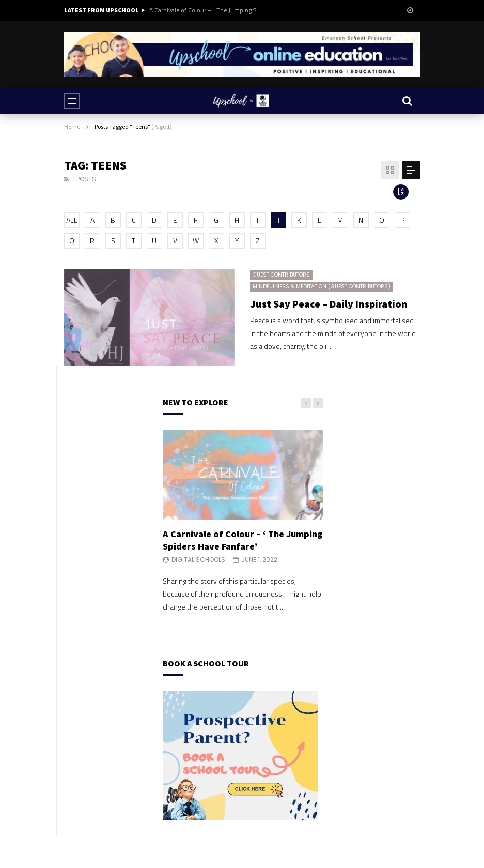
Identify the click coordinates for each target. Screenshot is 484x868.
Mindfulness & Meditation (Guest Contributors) (322, 287)
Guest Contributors (281, 275)
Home (72, 126)
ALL (72, 220)
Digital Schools (198, 560)
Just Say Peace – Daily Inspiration (329, 304)
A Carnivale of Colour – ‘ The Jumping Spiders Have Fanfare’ (206, 10)
